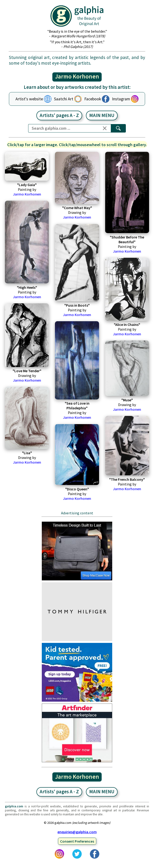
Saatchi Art (64, 99)
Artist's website (29, 99)
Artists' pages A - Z (59, 115)
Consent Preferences (77, 841)
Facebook (93, 99)
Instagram (121, 99)
